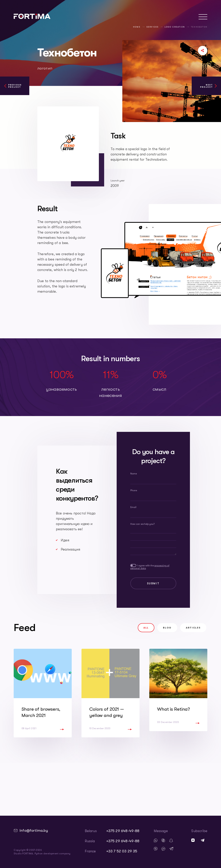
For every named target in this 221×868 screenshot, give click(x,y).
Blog (167, 628)
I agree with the (150, 567)
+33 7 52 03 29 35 (122, 851)
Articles (193, 628)
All (146, 628)
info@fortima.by (34, 831)
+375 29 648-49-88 (123, 831)
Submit (153, 583)
